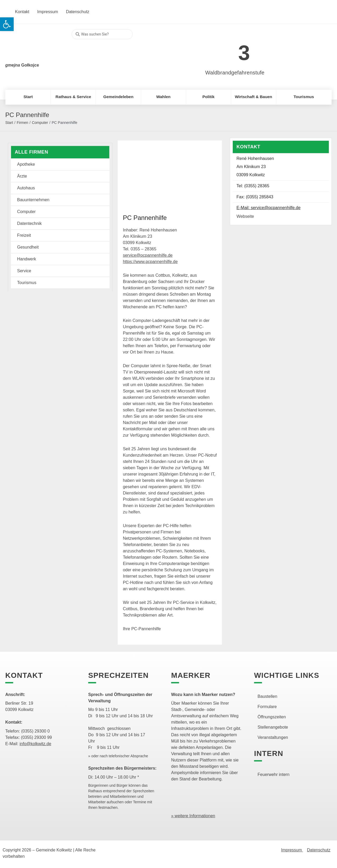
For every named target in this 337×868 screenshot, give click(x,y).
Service (24, 271)
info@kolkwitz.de (35, 744)
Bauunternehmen (33, 200)
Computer (40, 123)
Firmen (22, 123)
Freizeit (24, 235)
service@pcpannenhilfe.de (148, 255)
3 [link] (244, 53)
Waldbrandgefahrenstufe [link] (235, 73)
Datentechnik (29, 223)
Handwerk (27, 259)
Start (9, 123)
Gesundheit (28, 247)
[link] (227, 50)
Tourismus (27, 283)
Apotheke (26, 164)
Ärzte (22, 176)
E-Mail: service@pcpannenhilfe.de (268, 208)
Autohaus (26, 188)
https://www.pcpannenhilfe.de (150, 262)
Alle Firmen (31, 152)
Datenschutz (319, 850)
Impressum (292, 850)
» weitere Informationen (193, 816)
